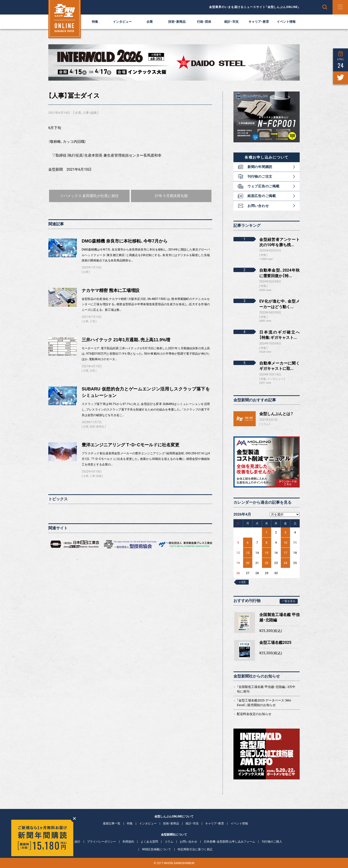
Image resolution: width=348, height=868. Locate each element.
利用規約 (128, 842)
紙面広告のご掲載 (262, 196)
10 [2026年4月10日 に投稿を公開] (286, 543)
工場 (92, 321)
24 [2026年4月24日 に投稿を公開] (286, 563)
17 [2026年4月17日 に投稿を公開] (286, 553)
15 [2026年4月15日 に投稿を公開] (267, 553)
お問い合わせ (258, 206)
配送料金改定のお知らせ (254, 714)
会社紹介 (75, 842)
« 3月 (243, 582)
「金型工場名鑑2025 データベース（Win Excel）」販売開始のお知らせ (264, 703)
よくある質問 (149, 842)
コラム (265, 424)
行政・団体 (204, 22)
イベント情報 (286, 22)
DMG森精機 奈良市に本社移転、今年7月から (125, 241)
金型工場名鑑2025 (275, 643)
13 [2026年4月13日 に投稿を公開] (248, 553)
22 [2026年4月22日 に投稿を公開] (267, 563)
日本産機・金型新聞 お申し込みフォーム (229, 842)
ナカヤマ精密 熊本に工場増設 (111, 290)
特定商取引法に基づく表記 (195, 849)
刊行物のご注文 (260, 176)
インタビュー (122, 22)
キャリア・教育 (259, 22)
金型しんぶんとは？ (276, 414)
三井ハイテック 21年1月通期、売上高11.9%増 (126, 340)
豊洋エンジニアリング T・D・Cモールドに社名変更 (130, 445)
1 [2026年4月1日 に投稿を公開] (266, 532)
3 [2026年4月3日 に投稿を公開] (286, 532)
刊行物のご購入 (272, 842)
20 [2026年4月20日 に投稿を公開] (248, 563)
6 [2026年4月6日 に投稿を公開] (248, 543)
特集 (95, 22)
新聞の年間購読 (260, 167)
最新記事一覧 (112, 823)
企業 (150, 22)
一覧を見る (289, 601)
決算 (92, 371)
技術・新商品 (177, 22)
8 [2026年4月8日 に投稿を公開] (266, 543)
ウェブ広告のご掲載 (263, 186)
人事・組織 (90, 113)
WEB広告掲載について (157, 849)
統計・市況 (231, 22)
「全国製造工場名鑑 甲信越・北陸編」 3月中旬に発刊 (266, 689)
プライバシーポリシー (101, 842)
